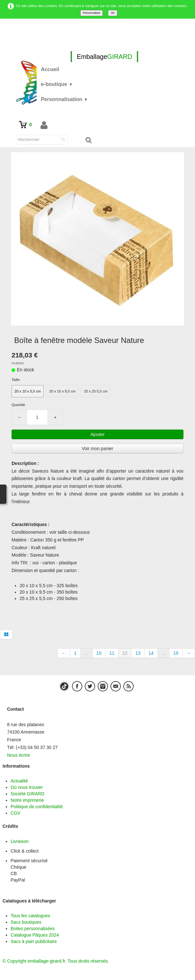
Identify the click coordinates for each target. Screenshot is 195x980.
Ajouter (97, 434)
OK (113, 13)
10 (99, 653)
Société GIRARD (27, 794)
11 (112, 653)
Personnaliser (92, 13)
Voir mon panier (97, 448)
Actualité (19, 781)
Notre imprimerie (27, 800)
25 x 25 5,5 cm (96, 391)
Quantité (18, 405)
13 (138, 653)
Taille (16, 380)
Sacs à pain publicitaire (34, 941)
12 (125, 653)
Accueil (50, 69)
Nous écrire (19, 755)
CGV (15, 813)
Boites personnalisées (33, 929)
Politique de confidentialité (37, 807)
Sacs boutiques (26, 922)
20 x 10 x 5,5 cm (28, 391)
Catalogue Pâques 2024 (35, 935)
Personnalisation (64, 99)
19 (176, 653)
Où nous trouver (27, 787)
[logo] (104, 57)
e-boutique (57, 84)
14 (151, 653)
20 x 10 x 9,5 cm (62, 391)
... (86, 653)
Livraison (20, 841)
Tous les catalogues (30, 916)
